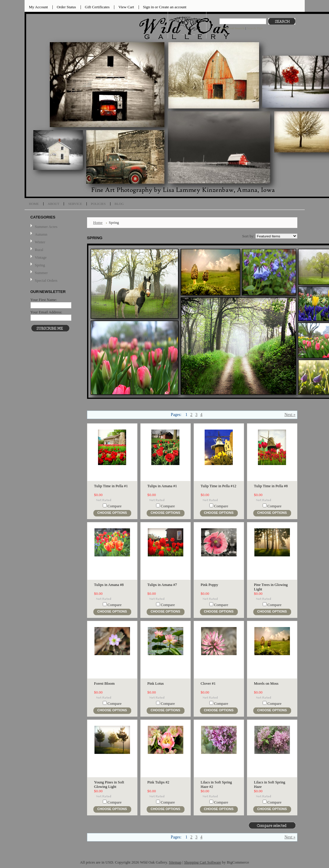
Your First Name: (44, 300)
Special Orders (46, 280)
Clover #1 (208, 684)
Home (98, 222)
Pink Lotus (156, 684)
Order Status (66, 7)
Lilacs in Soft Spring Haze (270, 784)
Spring (40, 265)
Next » (290, 415)
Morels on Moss (266, 684)
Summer (41, 273)
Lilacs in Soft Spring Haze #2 (216, 784)
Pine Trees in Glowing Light (271, 587)
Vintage (41, 257)
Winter (40, 242)
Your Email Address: (46, 312)
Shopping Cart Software (203, 862)
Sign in (149, 7)
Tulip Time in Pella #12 (219, 486)
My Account (38, 7)
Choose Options (112, 513)
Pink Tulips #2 (158, 782)
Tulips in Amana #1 (162, 486)
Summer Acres (46, 227)
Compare (115, 506)
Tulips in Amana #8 (109, 585)
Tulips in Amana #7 (162, 585)
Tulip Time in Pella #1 (111, 486)
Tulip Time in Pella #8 (271, 486)
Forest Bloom (105, 684)
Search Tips (255, 28)
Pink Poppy (210, 585)
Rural (39, 250)
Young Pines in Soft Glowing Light (109, 784)
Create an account (173, 7)
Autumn (41, 234)
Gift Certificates (97, 7)
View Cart (126, 7)
